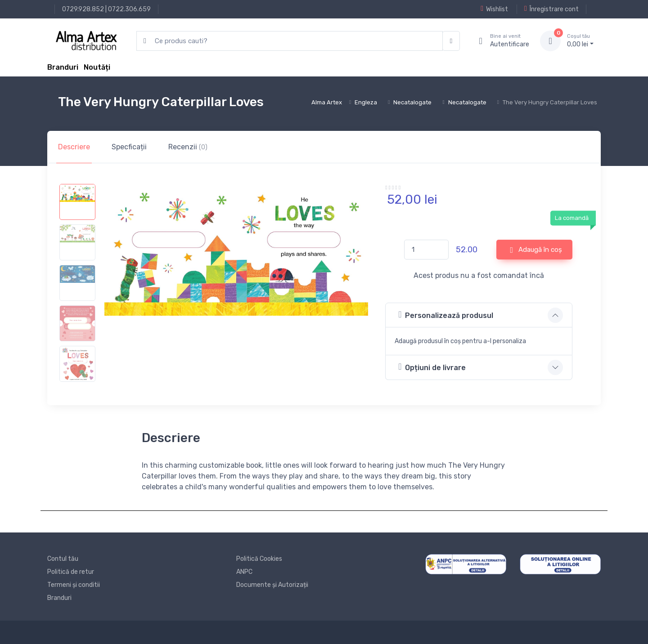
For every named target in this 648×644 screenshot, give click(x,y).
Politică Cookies (259, 559)
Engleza (366, 102)
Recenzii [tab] (188, 147)
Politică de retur (71, 572)
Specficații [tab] (129, 147)
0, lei (580, 40)
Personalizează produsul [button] (446, 315)
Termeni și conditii (74, 585)
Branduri (63, 67)
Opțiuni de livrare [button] (432, 367)
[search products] (290, 41)
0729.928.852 (83, 9)
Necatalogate (412, 102)
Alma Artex (327, 102)
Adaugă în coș (536, 250)
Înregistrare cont (551, 9)
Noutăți (97, 67)
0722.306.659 (129, 9)
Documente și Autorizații (272, 585)
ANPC (244, 572)
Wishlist (494, 9)
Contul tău (63, 559)
